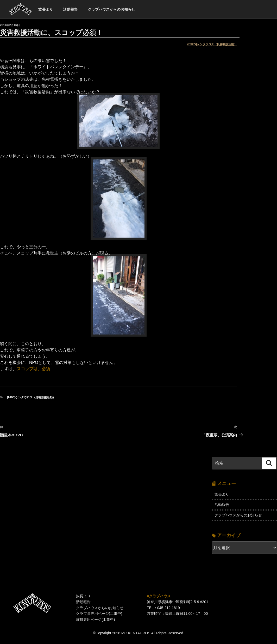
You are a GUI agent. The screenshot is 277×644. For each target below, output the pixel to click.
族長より (46, 9)
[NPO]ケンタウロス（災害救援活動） (213, 44)
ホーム (20, 10)
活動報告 (70, 9)
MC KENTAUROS (136, 633)
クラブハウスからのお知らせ (111, 9)
